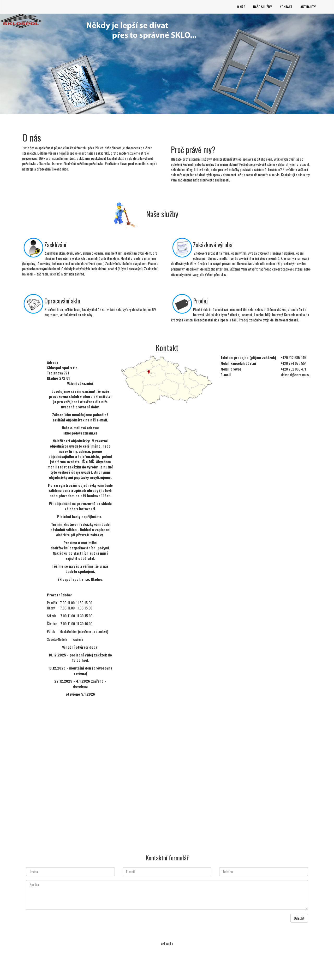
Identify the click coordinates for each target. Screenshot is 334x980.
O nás (241, 7)
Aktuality (308, 7)
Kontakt (286, 7)
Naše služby (263, 7)
